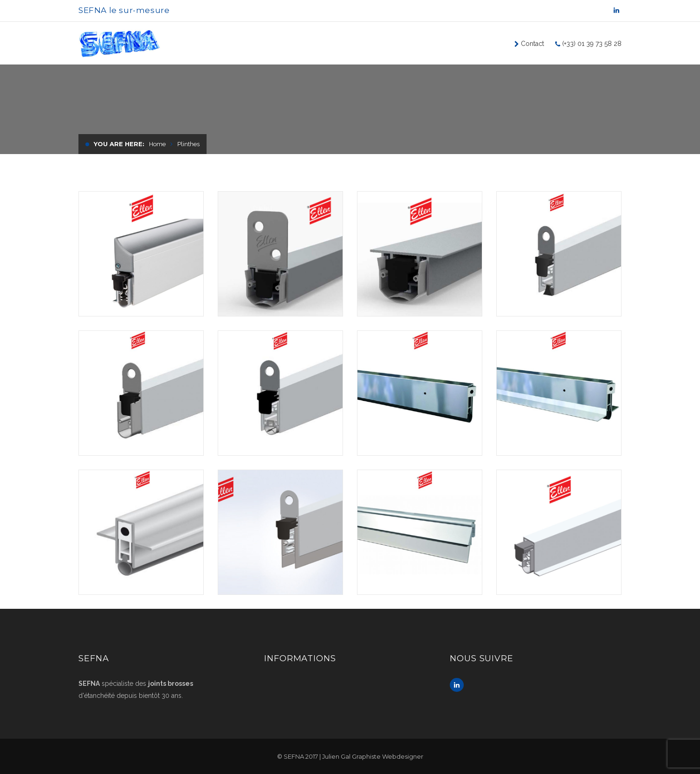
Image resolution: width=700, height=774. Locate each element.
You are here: (119, 144)
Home (157, 144)
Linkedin (457, 685)
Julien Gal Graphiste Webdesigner (373, 756)
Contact (531, 44)
